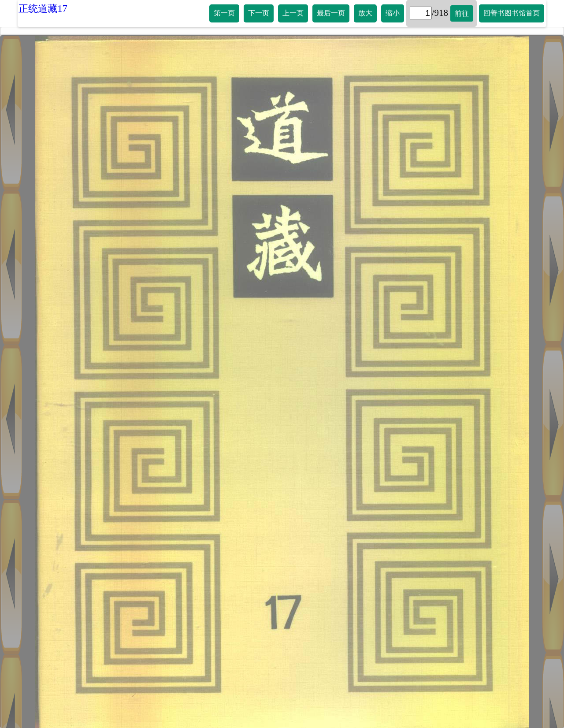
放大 (365, 13)
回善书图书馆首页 (512, 13)
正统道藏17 (43, 9)
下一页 (259, 13)
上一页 (293, 13)
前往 (462, 13)
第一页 (224, 13)
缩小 (393, 13)
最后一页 (331, 13)
